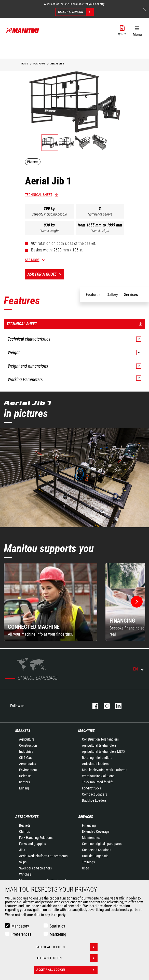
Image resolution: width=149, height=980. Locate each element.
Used (86, 868)
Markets (23, 731)
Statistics (57, 926)
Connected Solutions (97, 850)
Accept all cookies (67, 970)
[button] (137, 30)
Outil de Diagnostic (95, 856)
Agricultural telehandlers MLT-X (104, 751)
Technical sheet (39, 195)
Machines (86, 731)
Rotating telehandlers (97, 758)
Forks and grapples (32, 844)
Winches (25, 874)
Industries (26, 751)
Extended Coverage (96, 831)
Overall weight (49, 231)
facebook (93, 706)
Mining (24, 788)
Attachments (27, 817)
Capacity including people (49, 214)
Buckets (25, 825)
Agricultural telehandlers (99, 745)
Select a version (76, 12)
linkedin (116, 706)
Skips (23, 862)
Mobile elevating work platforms (105, 770)
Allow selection (67, 958)
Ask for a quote (46, 274)
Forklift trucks (91, 788)
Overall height (100, 231)
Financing (89, 825)
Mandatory (20, 926)
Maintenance (91, 838)
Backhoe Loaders (94, 800)
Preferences (21, 934)
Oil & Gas (25, 758)
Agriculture (27, 739)
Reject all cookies (67, 947)
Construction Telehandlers (100, 739)
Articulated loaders (95, 764)
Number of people (100, 214)
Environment (28, 770)
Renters (24, 782)
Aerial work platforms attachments (43, 856)
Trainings (88, 862)
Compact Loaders (94, 794)
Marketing (58, 934)
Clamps (24, 831)
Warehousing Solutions (98, 776)
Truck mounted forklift (97, 782)
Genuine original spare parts (102, 844)
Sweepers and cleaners (35, 868)
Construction (28, 745)
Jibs (22, 850)
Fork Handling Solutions (36, 838)
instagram (104, 706)
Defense (25, 776)
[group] (51, 602)
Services (86, 817)
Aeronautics (28, 764)
